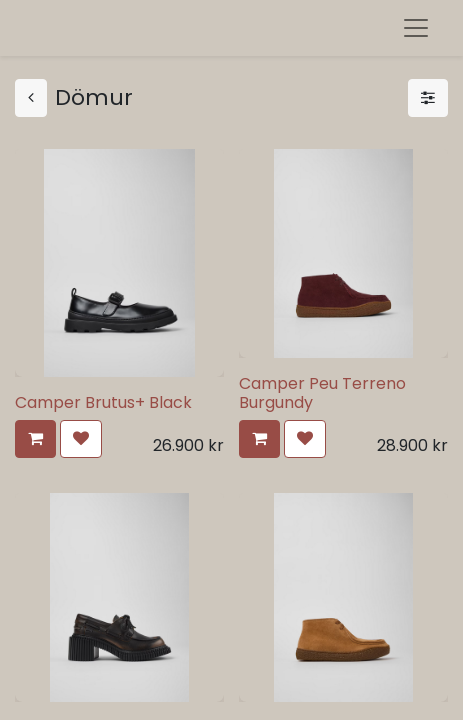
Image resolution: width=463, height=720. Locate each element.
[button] (35, 439)
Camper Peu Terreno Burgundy (322, 393)
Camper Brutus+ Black (103, 402)
